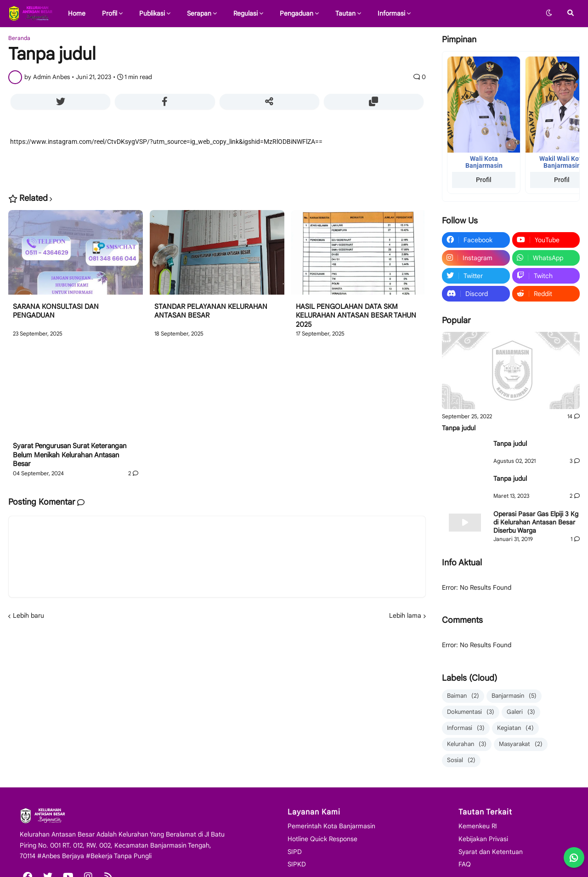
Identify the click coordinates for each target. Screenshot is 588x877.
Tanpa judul (459, 428)
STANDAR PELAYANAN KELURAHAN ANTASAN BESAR (211, 311)
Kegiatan (515, 728)
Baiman (463, 696)
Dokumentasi (471, 712)
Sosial (461, 760)
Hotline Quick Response (322, 839)
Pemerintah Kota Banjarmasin (331, 826)
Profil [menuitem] (110, 13)
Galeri (521, 712)
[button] (549, 13)
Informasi (466, 728)
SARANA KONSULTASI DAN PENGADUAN (56, 311)
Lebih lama (405, 615)
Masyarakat (521, 744)
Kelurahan (467, 744)
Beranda (19, 38)
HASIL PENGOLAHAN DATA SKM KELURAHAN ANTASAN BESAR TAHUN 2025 (356, 316)
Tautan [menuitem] (345, 13)
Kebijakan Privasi (483, 839)
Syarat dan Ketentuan (491, 852)
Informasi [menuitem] (391, 13)
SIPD (295, 852)
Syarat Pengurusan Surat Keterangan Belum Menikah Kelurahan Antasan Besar (70, 455)
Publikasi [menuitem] (152, 13)
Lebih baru (28, 615)
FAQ (465, 864)
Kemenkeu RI (478, 826)
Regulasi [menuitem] (246, 13)
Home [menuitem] (77, 13)
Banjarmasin (514, 696)
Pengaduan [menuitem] (297, 13)
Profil (484, 180)
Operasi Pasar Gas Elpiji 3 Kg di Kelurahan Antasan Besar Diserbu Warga (536, 522)
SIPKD (297, 864)
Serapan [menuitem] (199, 13)
